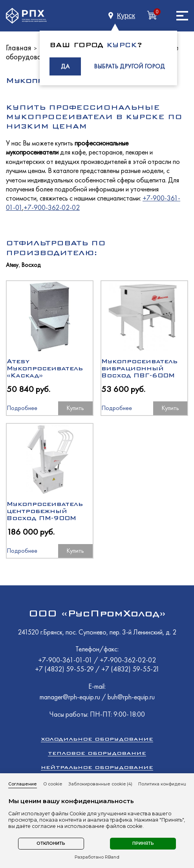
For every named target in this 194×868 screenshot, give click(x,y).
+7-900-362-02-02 (52, 207)
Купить (75, 408)
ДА (65, 66)
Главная (19, 48)
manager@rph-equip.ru (70, 697)
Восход (31, 265)
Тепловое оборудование (97, 753)
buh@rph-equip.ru (131, 697)
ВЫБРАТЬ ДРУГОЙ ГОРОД (129, 66)
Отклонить (51, 843)
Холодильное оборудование (97, 739)
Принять (143, 843)
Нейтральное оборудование (97, 767)
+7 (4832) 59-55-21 (130, 669)
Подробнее (22, 408)
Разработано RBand (97, 857)
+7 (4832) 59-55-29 (65, 669)
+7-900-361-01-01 (66, 660)
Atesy (12, 265)
